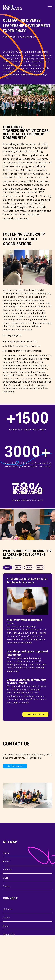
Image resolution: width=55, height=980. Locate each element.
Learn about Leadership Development (24, 974)
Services (8, 870)
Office (6, 918)
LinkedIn (8, 909)
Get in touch (15, 766)
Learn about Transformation (19, 957)
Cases (6, 878)
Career (7, 886)
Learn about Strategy (15, 966)
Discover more (35, 714)
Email (6, 926)
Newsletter (9, 934)
